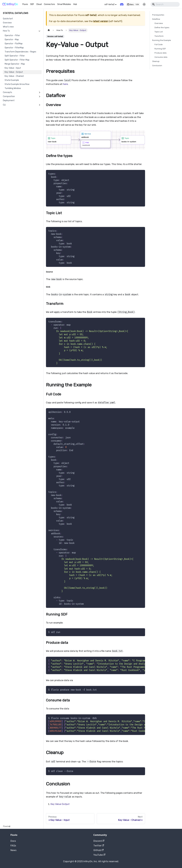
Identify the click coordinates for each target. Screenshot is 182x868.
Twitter (99, 846)
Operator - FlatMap (14, 44)
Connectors (49, 4)
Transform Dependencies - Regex (20, 52)
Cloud (39, 4)
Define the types (162, 27)
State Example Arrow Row (17, 84)
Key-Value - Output (14, 72)
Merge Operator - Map (15, 64)
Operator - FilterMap (14, 48)
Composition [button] (9, 96)
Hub (75, 4)
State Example (12, 80)
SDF (32, 4)
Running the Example (162, 40)
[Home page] (49, 30)
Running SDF (160, 49)
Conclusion (157, 66)
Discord (99, 841)
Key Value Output (60, 804)
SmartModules (64, 4)
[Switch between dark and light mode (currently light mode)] (144, 4)
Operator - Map (12, 40)
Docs (13, 841)
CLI (4, 105)
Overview (7, 23)
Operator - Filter (12, 35)
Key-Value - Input (13, 68)
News (13, 850)
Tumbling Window (13, 88)
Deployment (9, 100)
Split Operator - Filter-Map (17, 60)
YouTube (99, 855)
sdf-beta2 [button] (109, 4)
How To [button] (6, 31)
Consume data (161, 57)
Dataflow (156, 19)
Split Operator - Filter (15, 56)
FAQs (13, 846)
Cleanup (156, 61)
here (65, 84)
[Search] (165, 4)
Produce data (160, 53)
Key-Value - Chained (14, 76)
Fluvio (25, 4)
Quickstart (8, 19)
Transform (159, 36)
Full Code (159, 44)
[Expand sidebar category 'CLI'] (39, 105)
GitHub (98, 850)
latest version (101, 21)
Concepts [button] (7, 92)
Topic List (159, 32)
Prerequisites (158, 15)
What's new (8, 27)
